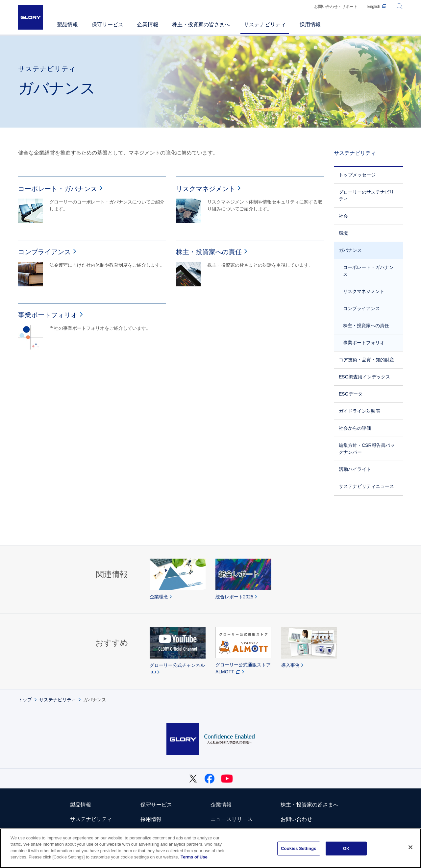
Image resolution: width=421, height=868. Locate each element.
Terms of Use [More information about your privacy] (194, 857)
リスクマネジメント (364, 291)
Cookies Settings (299, 848)
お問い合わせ (296, 819)
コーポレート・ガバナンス (368, 271)
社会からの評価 (355, 428)
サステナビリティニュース (366, 486)
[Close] (410, 847)
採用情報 (151, 819)
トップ (25, 700)
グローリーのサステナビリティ (366, 195)
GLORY (31, 17)
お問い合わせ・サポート (336, 7)
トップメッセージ (357, 175)
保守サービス (156, 805)
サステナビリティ (355, 153)
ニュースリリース (232, 819)
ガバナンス (350, 250)
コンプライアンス (361, 308)
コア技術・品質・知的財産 (366, 360)
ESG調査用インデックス (364, 377)
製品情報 (81, 805)
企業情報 (221, 805)
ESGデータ (351, 394)
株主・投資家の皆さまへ (310, 805)
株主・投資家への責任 (366, 325)
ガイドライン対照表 (359, 411)
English (374, 7)
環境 (343, 233)
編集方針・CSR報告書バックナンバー (367, 449)
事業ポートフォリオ (364, 343)
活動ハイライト (355, 469)
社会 (343, 216)
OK (346, 848)
